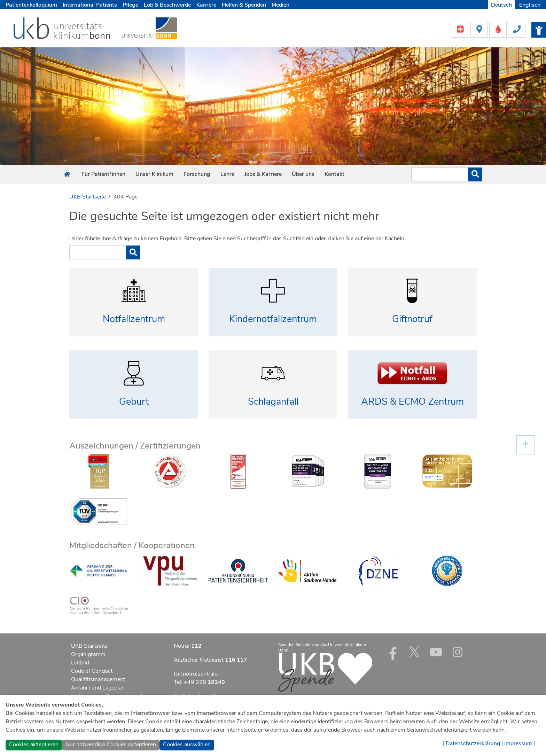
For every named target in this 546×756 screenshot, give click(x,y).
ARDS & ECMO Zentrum (412, 402)
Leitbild (80, 663)
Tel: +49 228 (199, 682)
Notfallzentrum (134, 319)
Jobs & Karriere (263, 174)
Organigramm (88, 654)
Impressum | (520, 743)
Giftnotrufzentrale (196, 674)
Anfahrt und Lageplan (98, 688)
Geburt (134, 402)
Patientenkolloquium (31, 5)
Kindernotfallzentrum (273, 319)
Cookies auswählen (187, 745)
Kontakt (334, 174)
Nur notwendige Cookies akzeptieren (111, 745)
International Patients (90, 5)
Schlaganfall (273, 402)
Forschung (197, 174)
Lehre (227, 174)
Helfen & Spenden (244, 5)
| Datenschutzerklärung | (473, 743)
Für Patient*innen (103, 174)
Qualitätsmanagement (98, 679)
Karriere (206, 5)
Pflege (130, 5)
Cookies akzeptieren (34, 745)
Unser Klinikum (154, 174)
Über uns (303, 174)
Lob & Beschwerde (167, 5)
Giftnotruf (412, 319)
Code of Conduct (92, 671)
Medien (280, 5)
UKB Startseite (88, 197)
